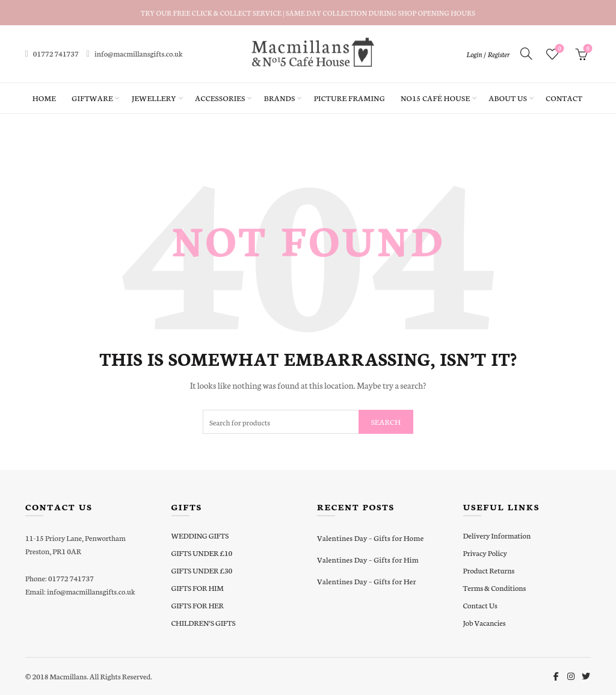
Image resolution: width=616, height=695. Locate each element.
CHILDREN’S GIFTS (204, 622)
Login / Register (488, 54)
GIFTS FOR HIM (198, 588)
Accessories (220, 98)
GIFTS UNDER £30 (202, 570)
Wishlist (559, 49)
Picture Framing (350, 98)
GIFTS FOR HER (198, 605)
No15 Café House (435, 98)
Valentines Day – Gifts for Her (367, 581)
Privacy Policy (485, 553)
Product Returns (489, 570)
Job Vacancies (485, 622)
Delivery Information (497, 535)
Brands (280, 98)
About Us (508, 98)
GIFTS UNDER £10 (202, 553)
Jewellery (154, 98)
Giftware (92, 98)
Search (386, 422)
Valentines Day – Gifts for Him (368, 559)
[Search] (526, 54)
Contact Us (480, 605)
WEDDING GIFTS (200, 535)
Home (44, 98)
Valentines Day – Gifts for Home (370, 538)
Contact (564, 98)
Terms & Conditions (495, 588)
